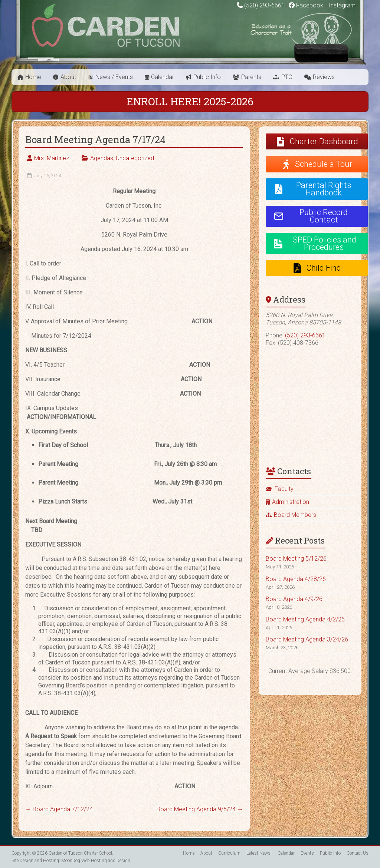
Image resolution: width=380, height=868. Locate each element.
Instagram (341, 5)
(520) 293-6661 (264, 5)
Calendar (163, 77)
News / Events (114, 77)
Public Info (207, 77)
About (68, 77)
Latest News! (259, 853)
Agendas (102, 158)
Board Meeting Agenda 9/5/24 (200, 809)
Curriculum (229, 853)
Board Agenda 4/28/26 (296, 579)
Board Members (295, 515)
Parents (251, 77)
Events (307, 853)
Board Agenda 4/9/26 (294, 599)
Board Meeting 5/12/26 (296, 559)
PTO (287, 77)
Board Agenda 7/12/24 (59, 809)
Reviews (324, 77)
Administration (291, 502)
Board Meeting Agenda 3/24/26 (307, 639)
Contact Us (358, 853)
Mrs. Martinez (52, 158)
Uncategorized (135, 158)
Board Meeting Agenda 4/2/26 (305, 619)
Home (33, 77)
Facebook (306, 5)
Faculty (284, 489)
